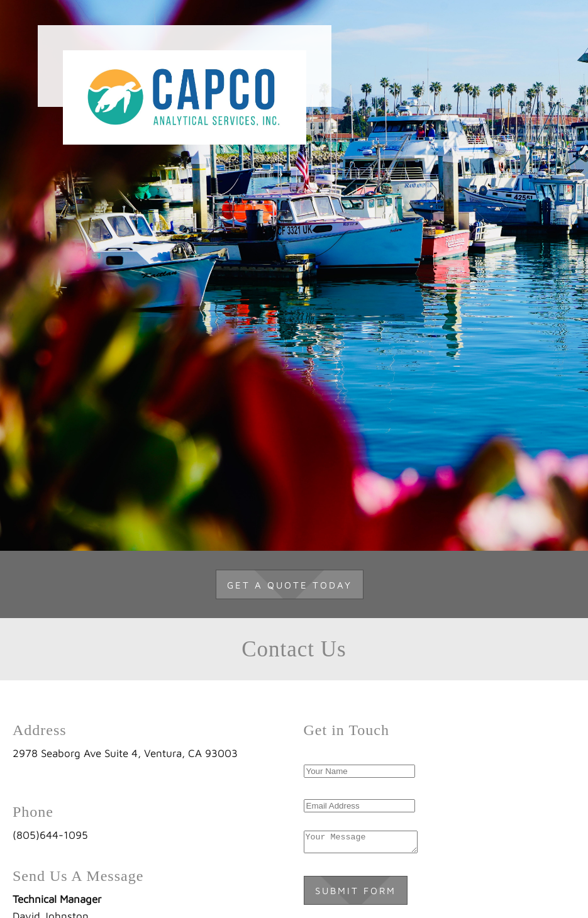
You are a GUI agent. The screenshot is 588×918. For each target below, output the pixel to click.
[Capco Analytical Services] (185, 66)
